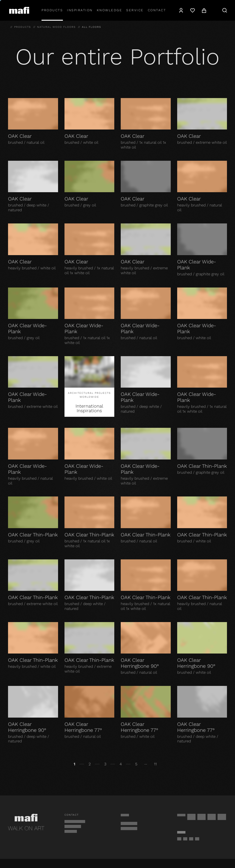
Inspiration (80, 10)
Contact (157, 10)
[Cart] (204, 10)
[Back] (10, 764)
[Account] (181, 10)
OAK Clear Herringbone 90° (140, 663)
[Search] (225, 10)
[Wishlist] (193, 10)
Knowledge (110, 10)
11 (155, 764)
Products (52, 10)
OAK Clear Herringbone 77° (83, 727)
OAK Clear (20, 136)
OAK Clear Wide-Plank (197, 265)
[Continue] (225, 764)
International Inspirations (89, 408)
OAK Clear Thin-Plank (202, 466)
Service (135, 10)
